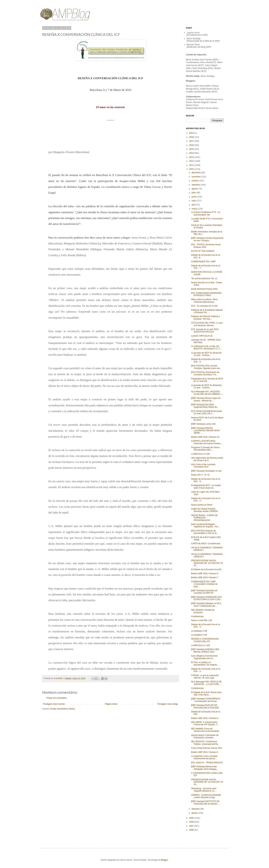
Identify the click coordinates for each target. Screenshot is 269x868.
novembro (197, 177)
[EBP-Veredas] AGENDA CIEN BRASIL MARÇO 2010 (205, 651)
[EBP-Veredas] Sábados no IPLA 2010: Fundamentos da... (206, 605)
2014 (192, 153)
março (195, 209)
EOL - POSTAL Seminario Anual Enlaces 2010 (206, 246)
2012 (192, 161)
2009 (192, 818)
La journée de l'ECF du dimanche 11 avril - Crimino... (206, 354)
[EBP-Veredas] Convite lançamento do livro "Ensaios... (207, 239)
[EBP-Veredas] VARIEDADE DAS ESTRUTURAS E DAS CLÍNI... (207, 598)
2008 (192, 822)
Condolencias (197, 616)
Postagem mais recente (54, 704)
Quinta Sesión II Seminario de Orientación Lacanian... (205, 736)
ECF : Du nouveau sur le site (204, 306)
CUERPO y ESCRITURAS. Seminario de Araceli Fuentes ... (207, 442)
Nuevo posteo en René (202, 505)
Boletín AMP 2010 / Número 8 (205, 574)
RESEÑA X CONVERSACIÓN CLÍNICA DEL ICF (205, 640)
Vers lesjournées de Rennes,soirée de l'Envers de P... (207, 459)
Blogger (164, 860)
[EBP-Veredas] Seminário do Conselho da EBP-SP (204, 592)
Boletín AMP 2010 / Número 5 (205, 752)
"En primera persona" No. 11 (204, 278)
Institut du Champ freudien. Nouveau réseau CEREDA (204, 510)
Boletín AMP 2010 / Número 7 (205, 578)
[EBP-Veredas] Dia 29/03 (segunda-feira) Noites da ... (205, 406)
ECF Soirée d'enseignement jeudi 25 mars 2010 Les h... (206, 412)
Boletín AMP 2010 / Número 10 (205, 437)
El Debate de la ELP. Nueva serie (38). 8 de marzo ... (206, 694)
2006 (192, 830)
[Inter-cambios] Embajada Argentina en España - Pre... (205, 525)
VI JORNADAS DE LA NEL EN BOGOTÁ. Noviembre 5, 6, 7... (206, 348)
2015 (192, 149)
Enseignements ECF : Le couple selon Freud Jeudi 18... (206, 487)
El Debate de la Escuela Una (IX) (206, 569)
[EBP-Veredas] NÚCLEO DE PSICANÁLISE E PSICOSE (205, 706)
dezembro (197, 173)
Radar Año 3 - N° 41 (200, 475)
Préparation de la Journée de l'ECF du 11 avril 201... (207, 380)
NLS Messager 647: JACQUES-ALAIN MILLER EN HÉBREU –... (207, 393)
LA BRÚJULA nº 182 (200, 645)
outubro (195, 181)
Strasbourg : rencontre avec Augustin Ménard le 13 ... (204, 790)
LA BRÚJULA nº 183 (200, 454)
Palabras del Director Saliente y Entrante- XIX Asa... (206, 318)
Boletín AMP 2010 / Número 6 (205, 718)
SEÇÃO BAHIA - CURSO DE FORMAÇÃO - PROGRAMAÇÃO (204, 518)
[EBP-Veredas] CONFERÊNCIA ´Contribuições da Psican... (206, 700)
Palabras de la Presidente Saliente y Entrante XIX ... (207, 311)
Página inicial (111, 704)
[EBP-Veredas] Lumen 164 (203, 424)
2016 (192, 145)
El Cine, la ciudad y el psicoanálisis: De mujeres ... (205, 664)
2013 (192, 157)
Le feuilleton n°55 (199, 635)
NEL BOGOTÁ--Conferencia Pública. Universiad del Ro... (205, 743)
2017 (192, 141)
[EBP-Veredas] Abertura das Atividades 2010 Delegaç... (205, 768)
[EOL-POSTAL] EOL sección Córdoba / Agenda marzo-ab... (206, 367)
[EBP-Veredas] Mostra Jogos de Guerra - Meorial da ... (206, 399)
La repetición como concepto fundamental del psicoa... (204, 757)
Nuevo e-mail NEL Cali (201, 620)
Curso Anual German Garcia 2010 (207, 748)
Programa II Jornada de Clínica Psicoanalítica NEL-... (205, 449)
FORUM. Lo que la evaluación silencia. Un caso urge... (205, 677)
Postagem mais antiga (168, 704)
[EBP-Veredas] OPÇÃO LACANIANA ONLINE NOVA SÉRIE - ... (205, 431)
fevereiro (196, 809)
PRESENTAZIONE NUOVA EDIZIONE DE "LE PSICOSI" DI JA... (207, 563)
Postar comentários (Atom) (63, 709)
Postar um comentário (57, 698)
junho (194, 197)
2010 (192, 169)
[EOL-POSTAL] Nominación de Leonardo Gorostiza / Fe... (205, 373)
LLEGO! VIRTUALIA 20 (202, 336)
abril (194, 205)
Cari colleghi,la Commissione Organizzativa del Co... (204, 657)
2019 (192, 133)
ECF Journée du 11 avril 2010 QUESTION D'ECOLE (205, 331)
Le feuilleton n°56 (199, 631)
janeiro (195, 813)
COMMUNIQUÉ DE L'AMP (203, 262)
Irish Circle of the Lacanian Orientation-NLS (203, 466)
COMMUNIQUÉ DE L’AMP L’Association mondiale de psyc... (204, 584)
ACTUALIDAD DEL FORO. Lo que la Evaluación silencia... (207, 324)
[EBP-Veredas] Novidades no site (206, 471)
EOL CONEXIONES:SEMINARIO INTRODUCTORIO (206, 294)
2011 (192, 165)
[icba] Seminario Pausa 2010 (204, 289)
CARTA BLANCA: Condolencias (206, 544)
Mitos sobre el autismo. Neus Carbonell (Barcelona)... (204, 301)
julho (194, 193)
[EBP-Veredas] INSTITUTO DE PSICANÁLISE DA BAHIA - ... (206, 803)
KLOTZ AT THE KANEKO (203, 251)
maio (194, 201)
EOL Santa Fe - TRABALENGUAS (207, 763)
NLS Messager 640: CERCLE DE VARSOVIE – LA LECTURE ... (206, 683)
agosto (195, 189)
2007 (192, 826)
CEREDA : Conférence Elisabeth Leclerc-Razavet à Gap (206, 796)
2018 (192, 137)
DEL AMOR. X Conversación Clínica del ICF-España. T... (205, 723)
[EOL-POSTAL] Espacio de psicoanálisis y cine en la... (205, 532)
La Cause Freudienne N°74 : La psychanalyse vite (206, 213)
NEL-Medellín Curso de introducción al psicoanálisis (205, 730)
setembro (196, 185)
